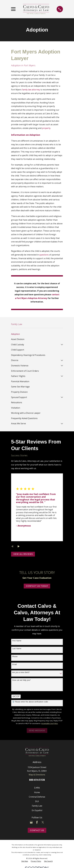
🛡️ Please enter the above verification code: (30, 702)
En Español (37, 810)
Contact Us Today (37, 586)
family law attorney (31, 90)
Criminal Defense (37, 797)
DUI (37, 801)
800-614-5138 (37, 780)
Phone (15, 657)
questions (44, 255)
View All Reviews (23, 554)
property (46, 128)
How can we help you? (21, 680)
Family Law (37, 806)
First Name (17, 641)
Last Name (17, 649)
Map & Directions (37, 775)
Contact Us (37, 830)
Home (37, 792)
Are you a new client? (21, 672)
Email (14, 664)
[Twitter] (43, 822)
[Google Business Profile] (31, 822)
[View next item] (19, 546)
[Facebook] (37, 822)
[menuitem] (37, 334)
